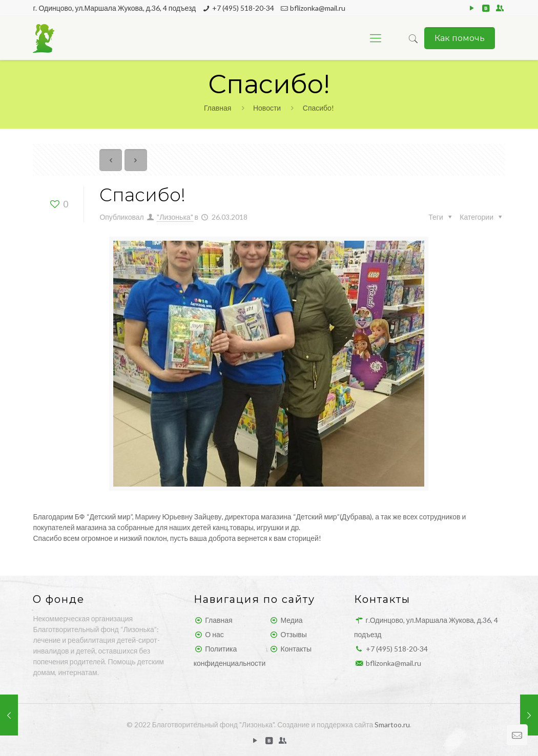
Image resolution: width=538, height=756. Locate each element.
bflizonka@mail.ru (318, 8)
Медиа (292, 620)
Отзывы (294, 634)
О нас (214, 634)
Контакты (296, 649)
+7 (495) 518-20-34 (243, 8)
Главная (218, 108)
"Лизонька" (175, 217)
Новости (267, 108)
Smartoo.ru (392, 724)
